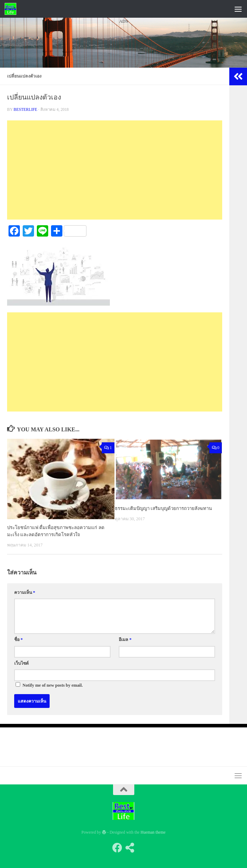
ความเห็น (25, 592)
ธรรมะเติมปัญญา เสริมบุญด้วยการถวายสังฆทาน (163, 508)
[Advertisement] (123, 92)
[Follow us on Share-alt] (130, 848)
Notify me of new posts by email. (53, 685)
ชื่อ (18, 640)
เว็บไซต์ (21, 663)
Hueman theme (153, 832)
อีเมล (125, 640)
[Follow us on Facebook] (117, 848)
